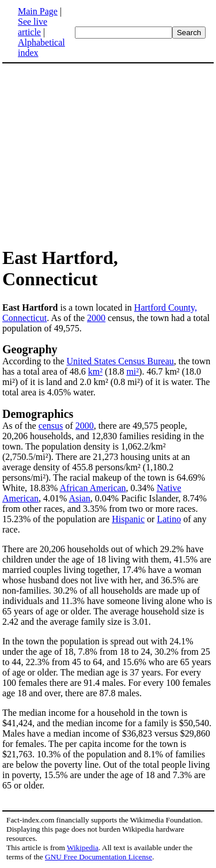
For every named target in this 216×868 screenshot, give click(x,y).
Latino (169, 519)
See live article (33, 27)
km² (95, 371)
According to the (35, 361)
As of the (20, 426)
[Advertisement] (99, 154)
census (51, 426)
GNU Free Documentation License (98, 857)
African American (93, 488)
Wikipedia (83, 848)
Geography (30, 349)
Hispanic (128, 519)
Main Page (38, 11)
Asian (80, 498)
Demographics (38, 414)
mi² (132, 371)
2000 (96, 318)
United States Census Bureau (120, 361)
